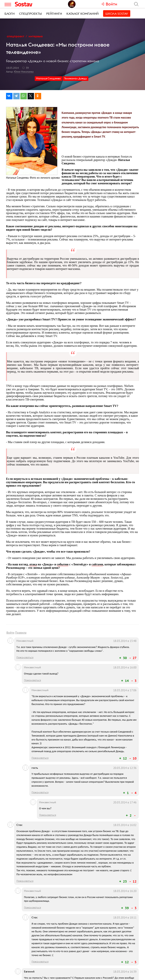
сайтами (97, 564)
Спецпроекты (30, 14)
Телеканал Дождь (76, 78)
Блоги (10, 14)
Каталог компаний (83, 14)
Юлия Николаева (24, 72)
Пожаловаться (25, 657)
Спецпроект (15, 36)
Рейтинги (54, 14)
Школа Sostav (117, 14)
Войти (10, 632)
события (63, 564)
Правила (21, 632)
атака (33, 564)
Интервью (36, 36)
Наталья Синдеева (48, 78)
